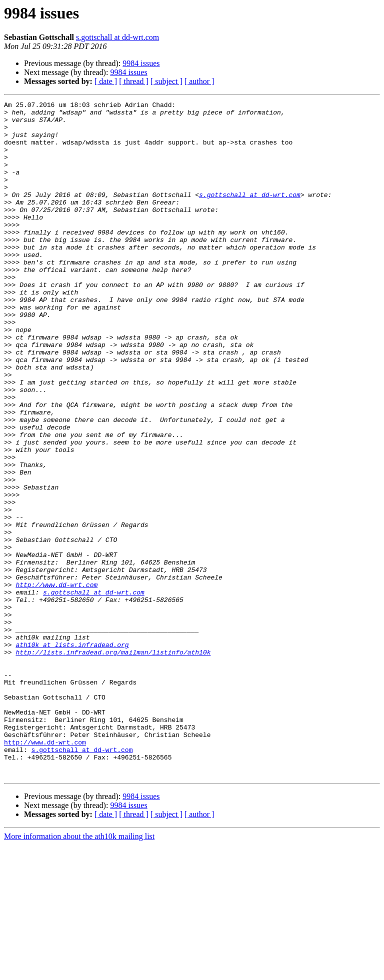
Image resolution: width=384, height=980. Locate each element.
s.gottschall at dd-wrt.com (117, 37)
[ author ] (199, 81)
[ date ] (106, 81)
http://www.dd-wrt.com (56, 682)
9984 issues (141, 63)
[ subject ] (166, 81)
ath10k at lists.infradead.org (72, 754)
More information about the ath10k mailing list (79, 971)
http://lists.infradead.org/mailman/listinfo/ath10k (113, 763)
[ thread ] (134, 81)
